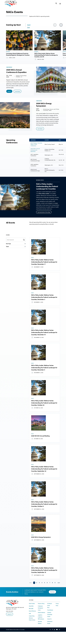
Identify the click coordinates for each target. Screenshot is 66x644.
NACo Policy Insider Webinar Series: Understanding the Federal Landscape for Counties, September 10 (44, 570)
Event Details (17, 91)
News (48, 607)
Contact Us (10, 614)
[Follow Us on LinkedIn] (54, 630)
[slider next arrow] (61, 25)
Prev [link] (30, 583)
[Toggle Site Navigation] (60, 4)
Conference (9, 67)
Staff (30, 613)
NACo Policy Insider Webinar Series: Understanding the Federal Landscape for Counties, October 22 (44, 403)
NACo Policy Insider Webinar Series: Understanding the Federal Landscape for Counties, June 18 (46, 55)
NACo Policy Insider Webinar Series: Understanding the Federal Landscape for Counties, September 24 (44, 469)
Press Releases (50, 610)
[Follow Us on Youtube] (57, 630)
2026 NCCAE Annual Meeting (40, 436)
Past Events (52, 592)
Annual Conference (42, 612)
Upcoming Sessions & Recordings (44, 212)
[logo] (11, 6)
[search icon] (24, 240)
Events (39, 610)
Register (9, 91)
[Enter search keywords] (15, 240)
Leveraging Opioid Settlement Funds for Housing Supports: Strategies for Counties (18, 54)
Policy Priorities (32, 620)
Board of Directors (32, 611)
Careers (49, 616)
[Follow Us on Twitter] (50, 630)
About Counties (32, 603)
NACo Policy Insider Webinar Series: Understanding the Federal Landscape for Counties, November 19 (44, 332)
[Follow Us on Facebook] (52, 630)
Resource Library (41, 603)
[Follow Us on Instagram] (59, 630)
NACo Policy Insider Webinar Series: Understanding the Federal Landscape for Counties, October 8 (44, 504)
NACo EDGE (31, 608)
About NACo (31, 606)
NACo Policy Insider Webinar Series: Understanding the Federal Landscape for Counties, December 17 (44, 262)
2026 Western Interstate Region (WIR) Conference (36, 144)
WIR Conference (41, 619)
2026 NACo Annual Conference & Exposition (35, 150)
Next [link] (59, 583)
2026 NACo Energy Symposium (41, 537)
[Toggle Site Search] (56, 4)
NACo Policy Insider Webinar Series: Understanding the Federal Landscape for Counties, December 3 (44, 297)
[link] (34, 583)
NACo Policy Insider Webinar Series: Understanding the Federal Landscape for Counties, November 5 (44, 368)
